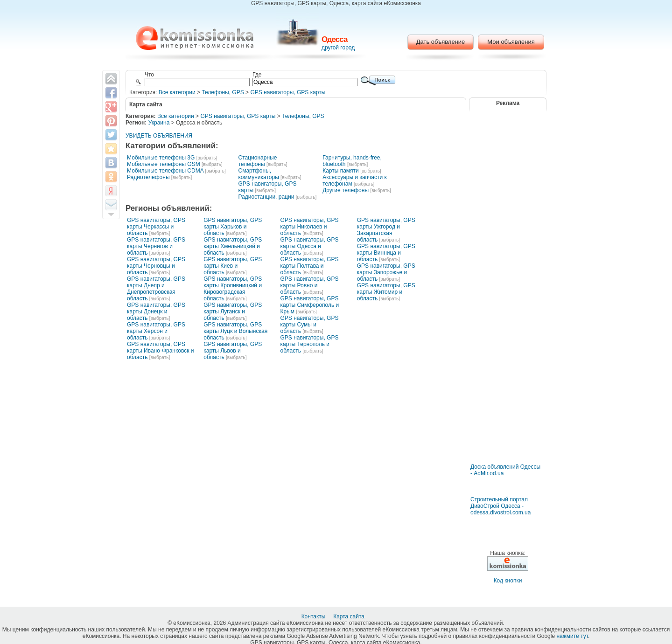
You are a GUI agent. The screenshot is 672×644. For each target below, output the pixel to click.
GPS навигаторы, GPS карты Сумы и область (310, 325)
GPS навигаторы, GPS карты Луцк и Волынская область (235, 331)
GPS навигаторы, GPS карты (288, 92)
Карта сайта (350, 616)
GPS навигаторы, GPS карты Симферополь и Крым (310, 305)
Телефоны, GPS (223, 92)
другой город (338, 48)
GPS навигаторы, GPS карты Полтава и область (310, 266)
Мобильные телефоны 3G (161, 158)
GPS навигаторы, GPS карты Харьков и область (233, 227)
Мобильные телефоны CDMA (165, 171)
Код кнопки (508, 581)
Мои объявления (511, 42)
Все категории (177, 92)
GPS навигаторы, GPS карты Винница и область (386, 253)
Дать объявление (441, 42)
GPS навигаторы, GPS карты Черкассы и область (156, 227)
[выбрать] (207, 158)
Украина (159, 123)
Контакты (314, 616)
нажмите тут (572, 636)
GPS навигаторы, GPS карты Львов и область (233, 351)
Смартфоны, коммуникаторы (258, 174)
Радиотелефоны (148, 177)
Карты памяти (341, 171)
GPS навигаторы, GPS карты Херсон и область (156, 331)
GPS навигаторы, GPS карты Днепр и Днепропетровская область (156, 289)
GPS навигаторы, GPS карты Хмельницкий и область (233, 246)
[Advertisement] (508, 436)
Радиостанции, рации (266, 197)
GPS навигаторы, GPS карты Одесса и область (310, 246)
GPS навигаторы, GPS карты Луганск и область (233, 312)
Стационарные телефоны (257, 161)
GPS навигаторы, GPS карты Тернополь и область (310, 344)
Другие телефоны (346, 190)
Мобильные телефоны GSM (164, 164)
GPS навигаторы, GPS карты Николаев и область (310, 227)
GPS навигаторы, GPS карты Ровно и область (310, 285)
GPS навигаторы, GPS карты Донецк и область (156, 312)
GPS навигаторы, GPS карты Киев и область (233, 266)
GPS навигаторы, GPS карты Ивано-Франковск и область (161, 351)
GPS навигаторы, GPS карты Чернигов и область (156, 246)
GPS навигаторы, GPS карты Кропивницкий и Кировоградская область (233, 289)
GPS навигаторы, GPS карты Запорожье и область (386, 272)
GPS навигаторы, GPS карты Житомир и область (386, 292)
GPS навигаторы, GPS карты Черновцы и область (156, 266)
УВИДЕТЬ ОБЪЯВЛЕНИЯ (159, 136)
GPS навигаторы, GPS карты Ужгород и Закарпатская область (386, 230)
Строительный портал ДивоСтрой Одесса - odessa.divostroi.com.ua (500, 506)
